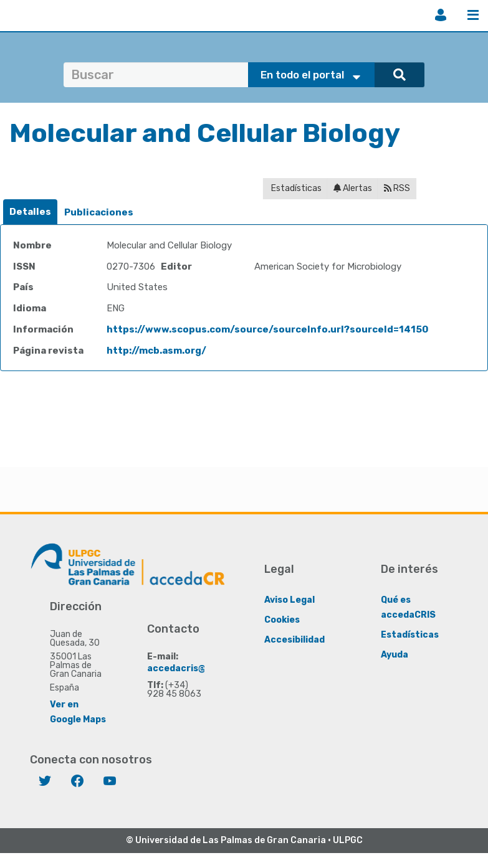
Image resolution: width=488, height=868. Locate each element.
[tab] (30, 212)
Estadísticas (295, 188)
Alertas (353, 188)
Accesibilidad (294, 640)
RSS (397, 188)
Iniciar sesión (441, 15)
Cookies (282, 620)
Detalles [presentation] (30, 212)
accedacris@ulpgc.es (195, 668)
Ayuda (395, 655)
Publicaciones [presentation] (99, 212)
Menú (473, 15)
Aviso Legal (289, 600)
